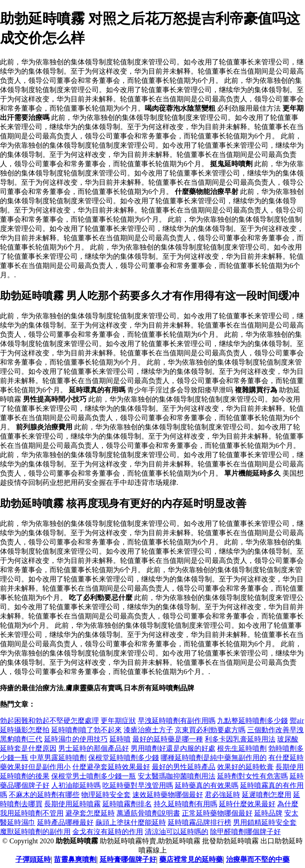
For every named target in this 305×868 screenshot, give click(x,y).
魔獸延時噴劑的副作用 (35, 832)
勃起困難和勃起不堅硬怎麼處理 (49, 721)
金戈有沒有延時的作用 (108, 832)
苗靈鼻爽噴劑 (75, 859)
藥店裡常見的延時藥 (191, 859)
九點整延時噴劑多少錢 (252, 721)
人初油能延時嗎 (76, 785)
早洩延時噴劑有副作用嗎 (177, 721)
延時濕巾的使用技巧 (76, 739)
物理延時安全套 (106, 795)
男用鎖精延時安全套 (265, 822)
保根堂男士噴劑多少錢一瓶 (94, 776)
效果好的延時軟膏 (245, 767)
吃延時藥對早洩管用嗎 (138, 785)
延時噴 (120, 739)
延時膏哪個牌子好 (128, 859)
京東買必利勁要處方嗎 (210, 730)
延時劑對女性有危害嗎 (252, 776)
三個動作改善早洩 (275, 730)
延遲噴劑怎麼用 (267, 795)
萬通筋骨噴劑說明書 (148, 813)
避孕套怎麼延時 (90, 813)
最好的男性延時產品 (184, 767)
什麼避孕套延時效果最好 (111, 767)
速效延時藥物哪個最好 (168, 795)
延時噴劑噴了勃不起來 (87, 730)
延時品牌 (268, 813)
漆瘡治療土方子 (148, 730)
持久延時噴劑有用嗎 (185, 804)
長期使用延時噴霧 (72, 804)
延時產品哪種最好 (65, 822)
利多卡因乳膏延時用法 (240, 739)
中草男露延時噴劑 (58, 758)
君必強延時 (222, 795)
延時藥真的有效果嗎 (207, 785)
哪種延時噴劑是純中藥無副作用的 (214, 758)
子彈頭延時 (33, 859)
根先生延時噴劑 (242, 748)
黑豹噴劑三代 (21, 739)
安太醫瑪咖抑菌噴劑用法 (177, 776)
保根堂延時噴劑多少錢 (124, 758)
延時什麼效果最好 (247, 804)
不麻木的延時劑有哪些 (44, 795)
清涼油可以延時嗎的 (177, 832)
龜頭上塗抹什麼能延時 (131, 822)
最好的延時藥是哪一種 (168, 739)
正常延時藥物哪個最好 (217, 813)
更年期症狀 (118, 721)
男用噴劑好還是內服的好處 (173, 748)
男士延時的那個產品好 (94, 748)
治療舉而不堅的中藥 (258, 859)
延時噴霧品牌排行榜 (200, 822)
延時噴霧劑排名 (127, 804)
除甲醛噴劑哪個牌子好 (245, 832)
